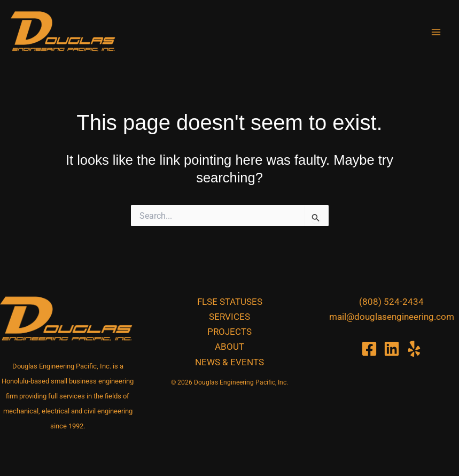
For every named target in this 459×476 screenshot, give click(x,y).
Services (229, 317)
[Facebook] (369, 349)
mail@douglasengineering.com (392, 317)
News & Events (229, 362)
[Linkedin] (392, 349)
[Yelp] (414, 349)
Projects (229, 332)
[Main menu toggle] (437, 32)
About (229, 347)
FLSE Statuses (230, 302)
